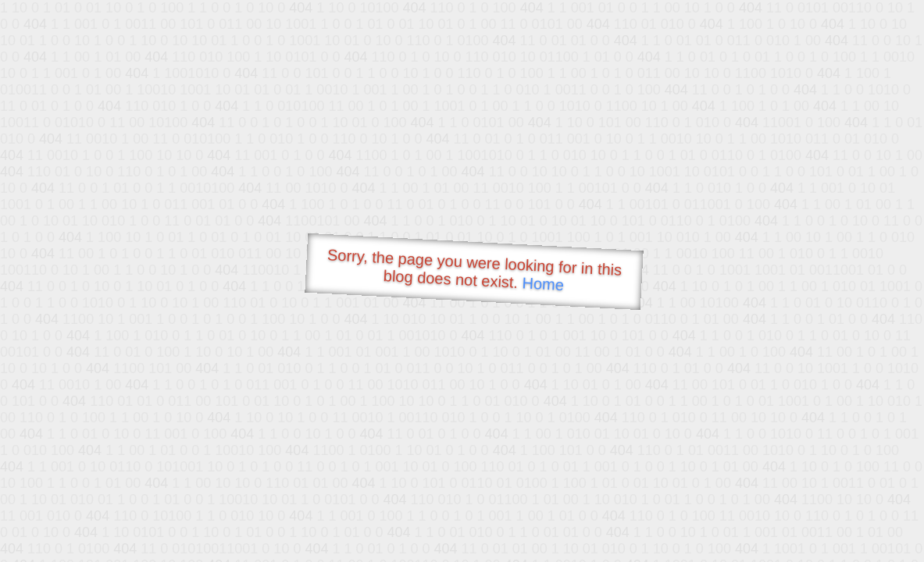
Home (543, 284)
